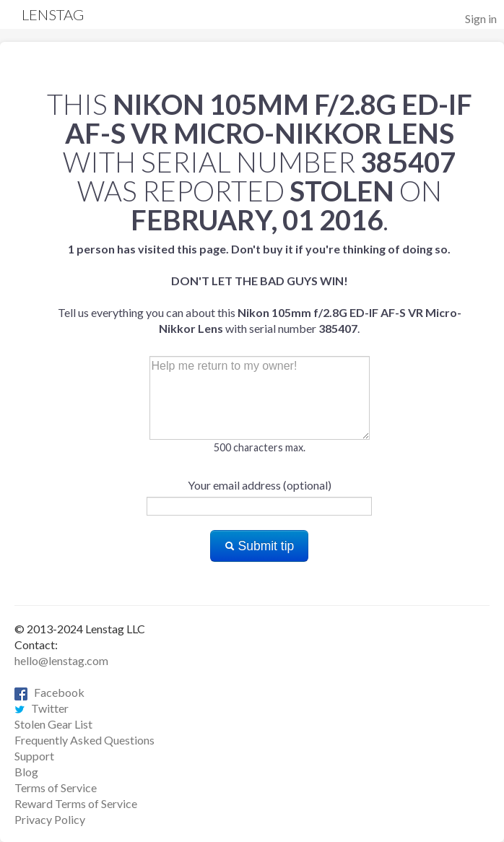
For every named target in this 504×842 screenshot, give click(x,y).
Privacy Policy (50, 819)
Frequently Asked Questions (84, 740)
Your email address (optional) (260, 485)
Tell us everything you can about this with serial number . (260, 288)
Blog (26, 772)
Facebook (49, 692)
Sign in (481, 18)
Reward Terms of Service (76, 803)
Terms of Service (56, 787)
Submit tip (260, 546)
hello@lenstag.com (61, 660)
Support (34, 756)
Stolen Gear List (53, 724)
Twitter (42, 708)
